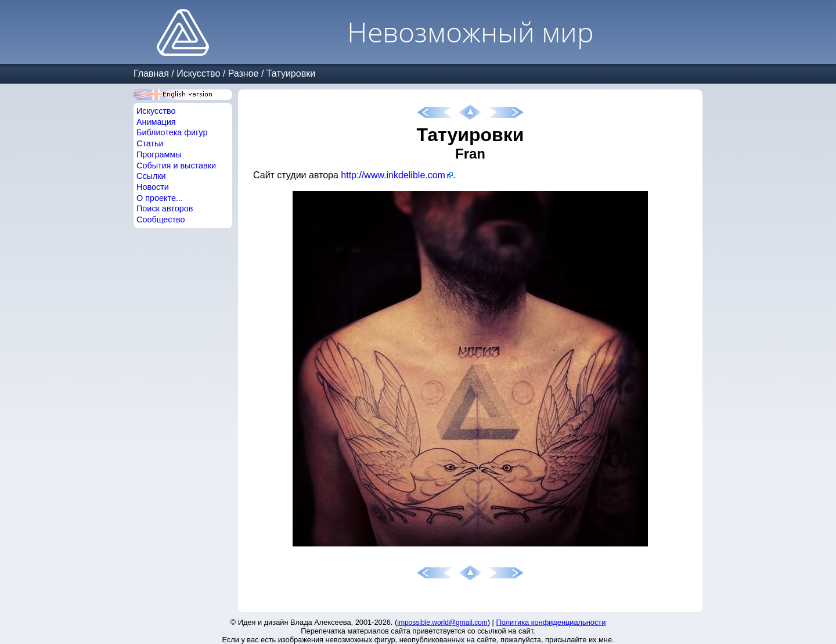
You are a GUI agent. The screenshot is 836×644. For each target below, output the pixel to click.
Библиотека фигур (172, 132)
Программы (159, 154)
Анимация (156, 122)
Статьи (150, 143)
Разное (244, 73)
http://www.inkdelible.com (393, 175)
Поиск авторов (165, 208)
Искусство (198, 73)
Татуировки (291, 73)
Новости (153, 187)
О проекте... (160, 198)
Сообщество (161, 220)
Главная (151, 73)
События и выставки (176, 166)
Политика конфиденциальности (551, 622)
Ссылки (151, 176)
